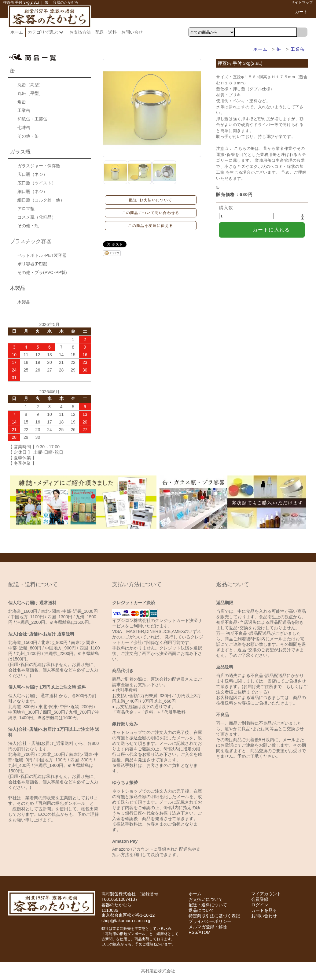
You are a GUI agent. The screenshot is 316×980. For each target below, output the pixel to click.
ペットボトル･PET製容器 (42, 255)
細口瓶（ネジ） (32, 191)
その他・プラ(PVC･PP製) (42, 272)
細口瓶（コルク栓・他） (41, 200)
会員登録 (260, 899)
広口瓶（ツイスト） (37, 183)
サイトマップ (302, 2)
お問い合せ (132, 32)
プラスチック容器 (31, 241)
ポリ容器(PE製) (32, 264)
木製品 (18, 288)
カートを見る (264, 910)
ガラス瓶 (20, 152)
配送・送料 (106, 32)
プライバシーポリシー (210, 921)
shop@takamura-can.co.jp (127, 921)
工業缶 (298, 49)
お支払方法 (80, 32)
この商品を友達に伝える (151, 226)
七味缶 (24, 128)
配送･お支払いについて (151, 200)
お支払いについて (206, 899)
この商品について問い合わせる (151, 213)
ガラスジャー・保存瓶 (39, 166)
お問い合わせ (264, 916)
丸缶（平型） (30, 93)
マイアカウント (266, 894)
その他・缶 (28, 136)
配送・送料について (208, 905)
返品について (201, 910)
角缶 (22, 102)
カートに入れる (271, 230)
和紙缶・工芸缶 (32, 119)
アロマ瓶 (26, 209)
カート (301, 12)
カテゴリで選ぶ (46, 32)
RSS (193, 932)
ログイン (260, 905)
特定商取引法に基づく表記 (214, 916)
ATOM (205, 932)
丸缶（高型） (30, 85)
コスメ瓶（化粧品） (37, 217)
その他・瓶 (28, 226)
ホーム (17, 32)
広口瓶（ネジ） (32, 174)
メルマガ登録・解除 (208, 927)
